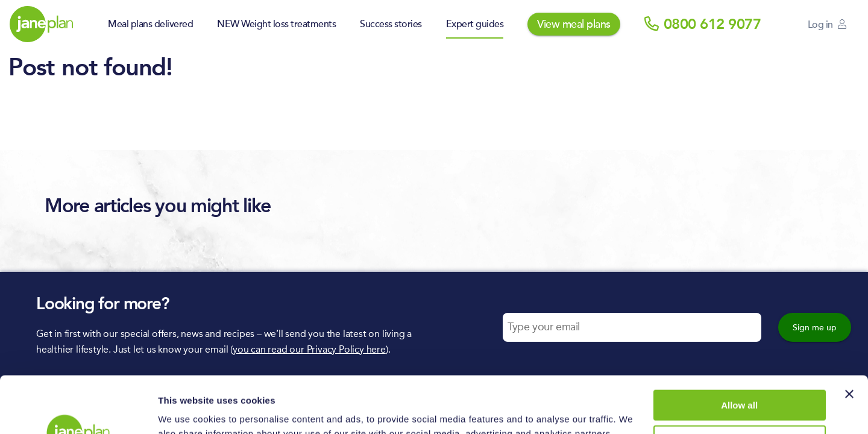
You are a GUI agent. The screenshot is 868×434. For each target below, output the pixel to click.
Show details (186, 410)
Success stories (391, 24)
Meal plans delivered (150, 24)
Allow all (739, 349)
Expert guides (475, 24)
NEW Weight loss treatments (276, 24)
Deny (739, 384)
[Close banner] (849, 338)
